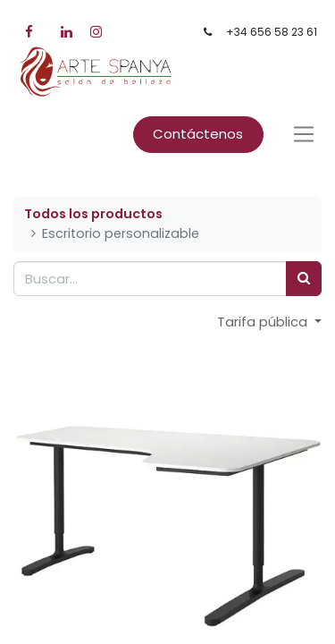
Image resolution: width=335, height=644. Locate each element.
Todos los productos (93, 214)
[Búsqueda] (304, 279)
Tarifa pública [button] (264, 322)
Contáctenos (198, 134)
